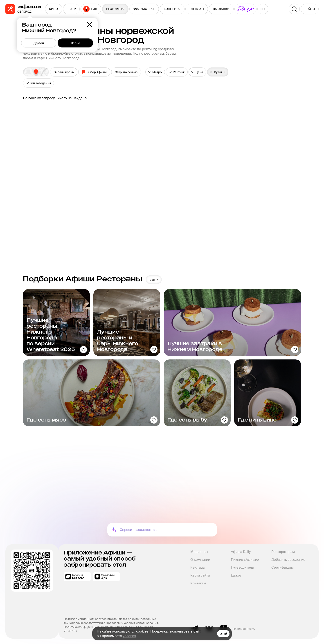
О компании (200, 560)
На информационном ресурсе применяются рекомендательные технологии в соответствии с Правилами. (110, 621)
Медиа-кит (199, 552)
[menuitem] (54, 9)
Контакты (198, 583)
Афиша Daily (241, 552)
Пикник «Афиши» (245, 560)
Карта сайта (200, 575)
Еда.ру (236, 575)
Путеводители (242, 568)
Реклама (197, 568)
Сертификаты (282, 568)
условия (129, 636)
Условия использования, (141, 623)
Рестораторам (283, 552)
